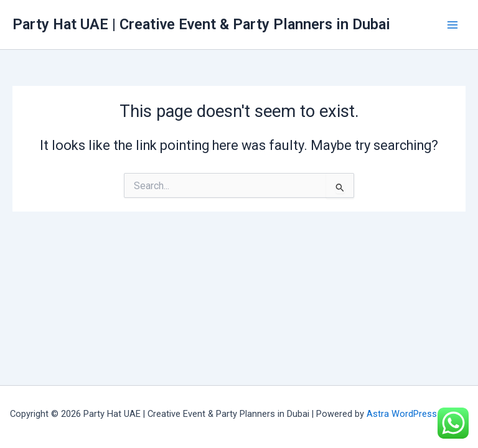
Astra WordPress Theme (417, 414)
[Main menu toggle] (452, 25)
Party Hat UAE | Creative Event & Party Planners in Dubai (201, 24)
